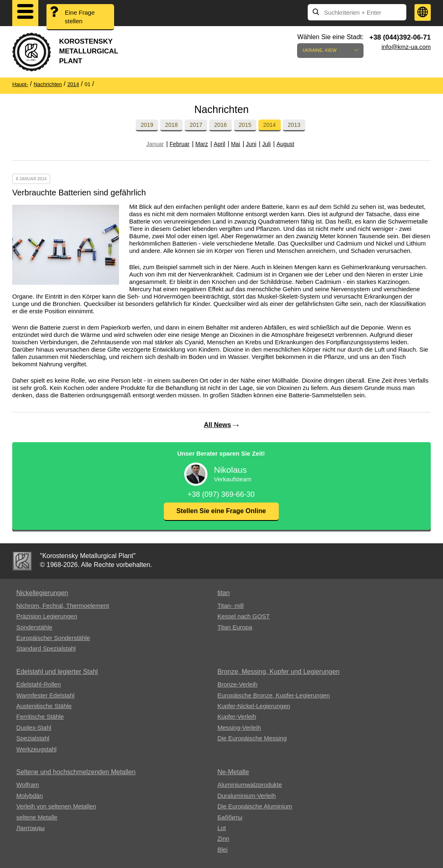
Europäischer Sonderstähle (53, 638)
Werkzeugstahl (36, 749)
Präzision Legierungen (47, 616)
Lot (221, 828)
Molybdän (30, 796)
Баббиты (230, 817)
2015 (245, 125)
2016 (220, 125)
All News (217, 425)
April (219, 144)
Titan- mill (230, 606)
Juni (251, 144)
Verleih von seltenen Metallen (56, 806)
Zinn (223, 838)
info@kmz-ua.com (406, 47)
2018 (171, 125)
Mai (236, 144)
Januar (155, 144)
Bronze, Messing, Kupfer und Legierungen (278, 672)
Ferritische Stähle (40, 716)
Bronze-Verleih (237, 684)
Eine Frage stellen (80, 17)
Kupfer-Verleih (237, 716)
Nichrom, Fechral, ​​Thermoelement (63, 606)
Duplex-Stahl (34, 727)
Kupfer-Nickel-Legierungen (253, 706)
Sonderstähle (34, 627)
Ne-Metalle (233, 772)
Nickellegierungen (42, 593)
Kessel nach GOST (243, 616)
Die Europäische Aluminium (255, 806)
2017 (196, 125)
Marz (202, 144)
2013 (294, 125)
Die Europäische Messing (252, 738)
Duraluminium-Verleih (246, 796)
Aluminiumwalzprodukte (249, 785)
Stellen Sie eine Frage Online (221, 511)
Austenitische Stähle (44, 706)
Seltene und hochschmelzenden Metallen (76, 772)
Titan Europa (235, 627)
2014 (270, 125)
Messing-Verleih (239, 727)
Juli (266, 144)
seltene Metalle (37, 817)
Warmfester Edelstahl (45, 695)
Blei (222, 849)
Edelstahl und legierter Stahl (57, 672)
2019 (147, 125)
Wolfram (28, 785)
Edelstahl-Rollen (39, 684)
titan (223, 593)
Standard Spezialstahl (46, 648)
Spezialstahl (33, 738)
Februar (180, 144)
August (285, 144)
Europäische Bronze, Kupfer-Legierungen (273, 695)
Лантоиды (30, 828)
